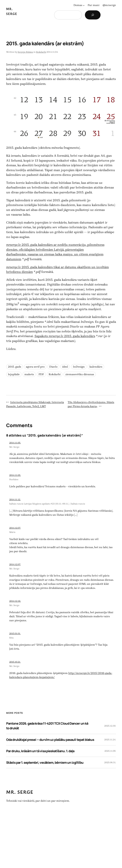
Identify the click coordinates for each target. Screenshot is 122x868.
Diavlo (53, 367)
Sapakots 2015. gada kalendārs (65, 336)
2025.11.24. (110, 740)
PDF (41, 374)
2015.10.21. (15, 662)
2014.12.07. (15, 528)
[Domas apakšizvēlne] (84, 5)
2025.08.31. (110, 762)
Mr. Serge (14, 447)
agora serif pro (35, 367)
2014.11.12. (15, 500)
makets (29, 374)
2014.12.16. (15, 601)
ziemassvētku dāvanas (80, 374)
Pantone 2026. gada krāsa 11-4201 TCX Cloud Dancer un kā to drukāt (47, 726)
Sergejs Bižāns (25, 52)
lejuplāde (14, 374)
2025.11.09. (110, 751)
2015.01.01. (15, 634)
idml (65, 367)
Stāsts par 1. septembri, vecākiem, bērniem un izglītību (45, 762)
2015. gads (15, 367)
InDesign (79, 367)
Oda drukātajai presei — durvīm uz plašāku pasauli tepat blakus (50, 740)
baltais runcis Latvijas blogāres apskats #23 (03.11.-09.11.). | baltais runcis (47, 504)
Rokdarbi (41, 52)
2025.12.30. (110, 726)
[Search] (93, 15)
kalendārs (96, 367)
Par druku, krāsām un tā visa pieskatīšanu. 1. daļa (40, 751)
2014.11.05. (15, 443)
